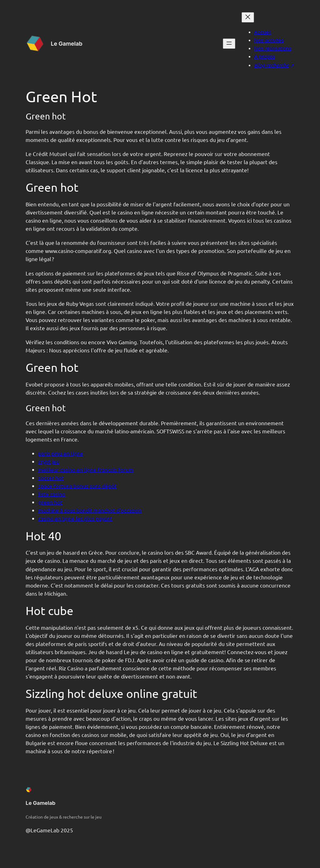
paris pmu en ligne (61, 453)
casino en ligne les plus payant (75, 518)
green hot (50, 502)
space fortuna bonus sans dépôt (77, 486)
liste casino (52, 494)
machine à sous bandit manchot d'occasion (90, 510)
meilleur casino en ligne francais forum (86, 469)
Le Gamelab (66, 44)
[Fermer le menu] (248, 17)
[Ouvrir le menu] (229, 44)
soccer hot (51, 478)
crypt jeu (49, 461)
